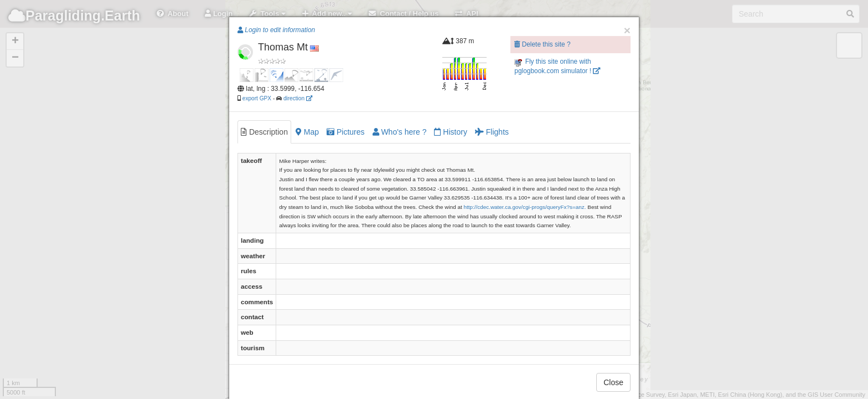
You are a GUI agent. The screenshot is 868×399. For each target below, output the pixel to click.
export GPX (257, 98)
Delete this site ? (542, 44)
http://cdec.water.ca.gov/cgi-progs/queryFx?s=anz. (525, 207)
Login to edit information (276, 30)
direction (298, 98)
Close (613, 382)
